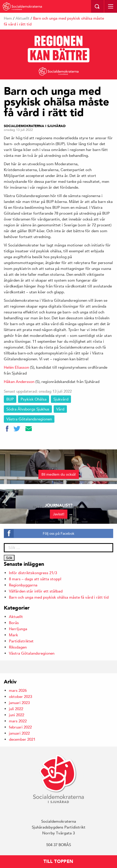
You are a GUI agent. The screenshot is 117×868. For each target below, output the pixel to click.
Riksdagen (18, 647)
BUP (10, 399)
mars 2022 (18, 721)
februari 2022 (20, 727)
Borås (14, 623)
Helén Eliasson (16, 367)
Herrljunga (18, 629)
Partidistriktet (21, 641)
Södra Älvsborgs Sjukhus (28, 409)
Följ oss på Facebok (58, 533)
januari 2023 (19, 703)
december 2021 (22, 739)
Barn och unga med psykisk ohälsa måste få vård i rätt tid (59, 597)
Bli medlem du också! (59, 474)
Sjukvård (61, 399)
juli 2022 (16, 709)
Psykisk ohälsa (34, 399)
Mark (13, 635)
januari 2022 (19, 733)
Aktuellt (23, 18)
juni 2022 (17, 715)
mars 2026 (18, 690)
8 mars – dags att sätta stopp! (35, 579)
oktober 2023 (20, 697)
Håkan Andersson (19, 382)
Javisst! (59, 514)
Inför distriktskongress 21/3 (33, 573)
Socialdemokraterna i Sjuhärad (35, 126)
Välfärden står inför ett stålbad (36, 591)
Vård (60, 409)
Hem (8, 18)
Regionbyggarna (23, 585)
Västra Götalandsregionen (29, 419)
